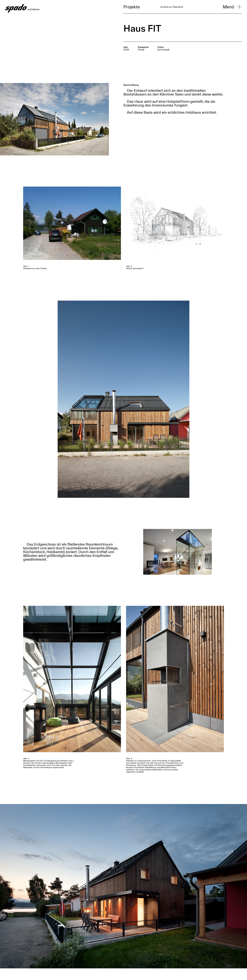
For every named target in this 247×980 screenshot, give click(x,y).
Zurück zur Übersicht (172, 7)
